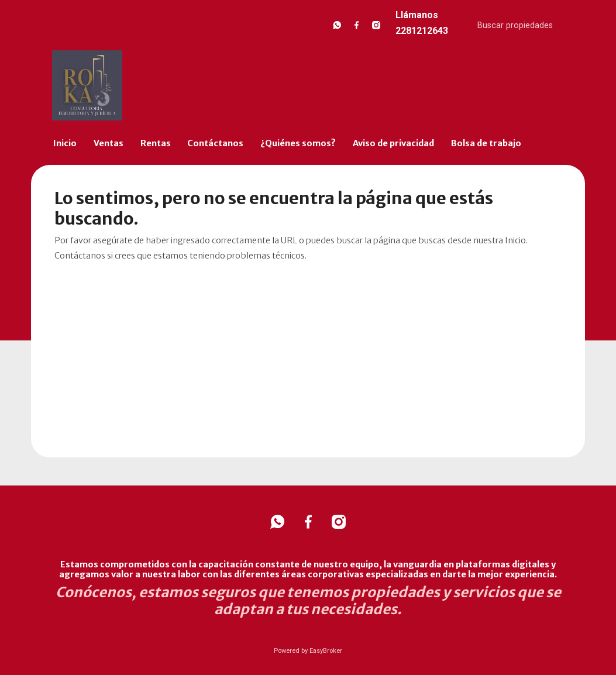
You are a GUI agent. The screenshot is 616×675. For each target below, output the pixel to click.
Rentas (156, 143)
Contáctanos (215, 143)
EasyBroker (326, 651)
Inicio (65, 143)
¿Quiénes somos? (298, 143)
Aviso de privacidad (393, 143)
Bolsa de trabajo (486, 143)
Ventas (109, 143)
